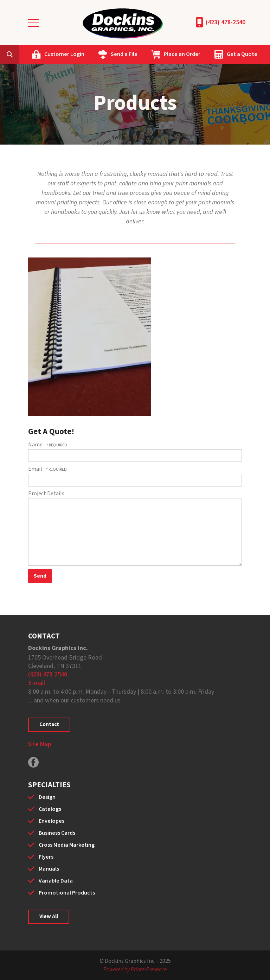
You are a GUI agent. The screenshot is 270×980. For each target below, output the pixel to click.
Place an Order (182, 54)
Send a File (124, 54)
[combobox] (20, 54)
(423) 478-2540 (226, 22)
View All (49, 917)
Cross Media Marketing (67, 845)
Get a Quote (242, 54)
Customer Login (64, 54)
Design (47, 797)
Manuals (49, 869)
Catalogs (50, 809)
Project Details (46, 494)
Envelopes (52, 821)
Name (36, 445)
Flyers (46, 857)
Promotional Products (67, 893)
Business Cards (57, 833)
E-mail (37, 683)
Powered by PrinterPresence (135, 969)
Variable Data (56, 881)
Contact (49, 724)
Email (36, 469)
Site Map (40, 744)
